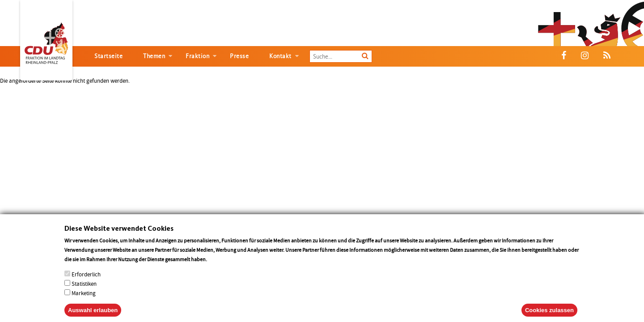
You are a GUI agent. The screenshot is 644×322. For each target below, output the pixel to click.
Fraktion (197, 56)
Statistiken (84, 290)
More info (220, 265)
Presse (239, 56)
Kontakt (280, 56)
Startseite (108, 56)
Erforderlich (86, 281)
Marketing (84, 299)
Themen (154, 56)
